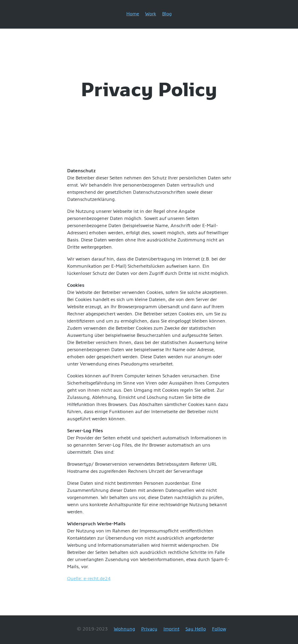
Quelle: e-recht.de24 (89, 578)
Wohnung (124, 629)
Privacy (149, 629)
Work (151, 14)
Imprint (171, 629)
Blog (167, 14)
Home (133, 14)
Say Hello (196, 629)
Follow (219, 629)
